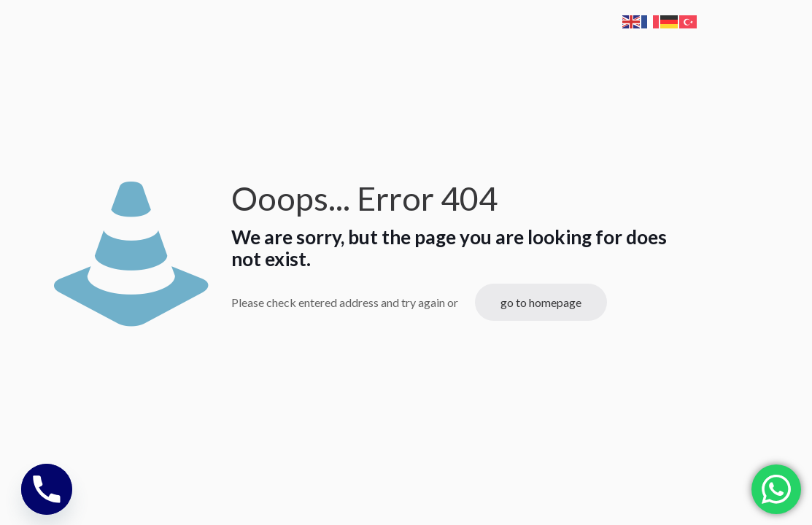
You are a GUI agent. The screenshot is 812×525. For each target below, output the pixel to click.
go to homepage (541, 302)
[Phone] (47, 489)
